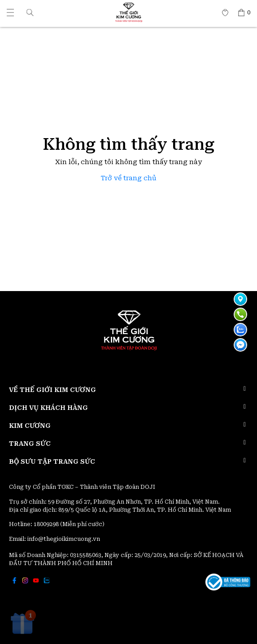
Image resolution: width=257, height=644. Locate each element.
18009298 (47, 524)
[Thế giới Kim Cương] (10, 13)
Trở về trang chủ (129, 178)
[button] (30, 12)
